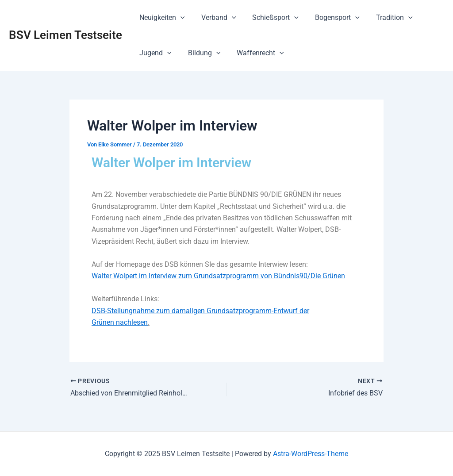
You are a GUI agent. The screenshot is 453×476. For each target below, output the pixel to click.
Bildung (201, 53)
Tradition (384, 18)
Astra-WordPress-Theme (311, 454)
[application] (179, 18)
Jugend (154, 53)
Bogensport (329, 18)
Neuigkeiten (161, 18)
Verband (215, 18)
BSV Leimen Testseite (65, 35)
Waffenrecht (255, 53)
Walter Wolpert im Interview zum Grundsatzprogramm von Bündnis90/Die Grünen (218, 276)
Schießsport (270, 18)
